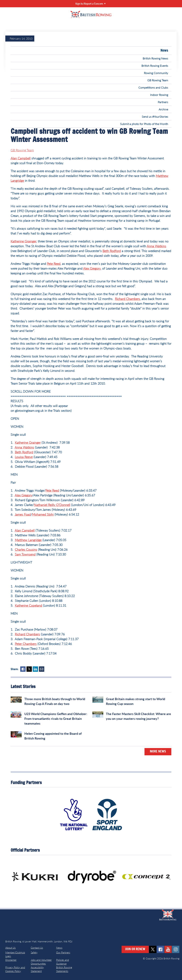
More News (158, 752)
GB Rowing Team (158, 80)
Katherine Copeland (29, 605)
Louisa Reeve (24, 457)
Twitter (29, 669)
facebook (160, 949)
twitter (153, 949)
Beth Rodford (112, 251)
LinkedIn (35, 669)
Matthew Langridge (28, 540)
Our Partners (63, 952)
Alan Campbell (21, 158)
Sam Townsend (25, 554)
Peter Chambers (26, 644)
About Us (10, 948)
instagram (176, 949)
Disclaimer (11, 960)
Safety (34, 952)
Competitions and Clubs (153, 87)
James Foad (23, 514)
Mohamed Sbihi (43, 514)
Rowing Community (156, 73)
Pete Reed (54, 264)
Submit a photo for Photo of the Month (144, 124)
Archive (163, 109)
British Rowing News (155, 58)
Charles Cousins (26, 549)
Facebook (23, 669)
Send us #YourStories (155, 117)
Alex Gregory (92, 268)
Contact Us (37, 948)
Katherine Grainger (23, 241)
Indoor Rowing (159, 95)
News (164, 51)
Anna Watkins (156, 246)
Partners (163, 102)
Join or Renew (135, 949)
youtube (168, 949)
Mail (42, 669)
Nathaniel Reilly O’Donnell (52, 505)
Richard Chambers (128, 299)
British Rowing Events (155, 66)
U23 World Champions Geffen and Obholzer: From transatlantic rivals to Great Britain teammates (56, 719)
